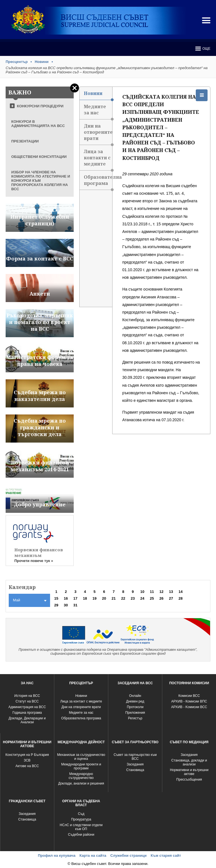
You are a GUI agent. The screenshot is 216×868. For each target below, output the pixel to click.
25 (152, 598)
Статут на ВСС (27, 701)
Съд (81, 814)
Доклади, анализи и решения (81, 783)
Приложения (135, 713)
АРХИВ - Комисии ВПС (189, 701)
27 (171, 598)
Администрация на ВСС (27, 707)
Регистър (135, 718)
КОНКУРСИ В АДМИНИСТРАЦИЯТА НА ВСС (38, 124)
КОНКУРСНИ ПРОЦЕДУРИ (40, 106)
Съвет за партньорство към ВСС (135, 757)
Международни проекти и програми (81, 766)
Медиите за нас (98, 111)
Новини (41, 62)
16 (66, 598)
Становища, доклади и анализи (189, 762)
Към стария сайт (166, 855)
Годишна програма (27, 713)
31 (75, 605)
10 (142, 592)
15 (56, 598)
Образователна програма (98, 182)
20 (104, 598)
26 (161, 598)
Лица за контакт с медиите (81, 701)
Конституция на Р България (27, 755)
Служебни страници (128, 855)
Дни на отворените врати (98, 134)
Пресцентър (17, 62)
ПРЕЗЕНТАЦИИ (25, 141)
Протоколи (135, 707)
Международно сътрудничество (81, 776)
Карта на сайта (93, 855)
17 (75, 598)
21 (114, 598)
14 (181, 592)
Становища (135, 770)
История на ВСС (27, 696)
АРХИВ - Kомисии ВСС (189, 707)
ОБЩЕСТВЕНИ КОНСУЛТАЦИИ (39, 157)
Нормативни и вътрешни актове (189, 772)
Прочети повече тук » (34, 561)
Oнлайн (135, 696)
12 (161, 592)
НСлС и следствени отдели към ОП (81, 827)
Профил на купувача (57, 855)
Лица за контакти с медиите (98, 159)
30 (66, 605)
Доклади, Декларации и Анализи (27, 720)
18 (85, 598)
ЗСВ (27, 760)
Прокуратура (81, 819)
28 (181, 598)
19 (94, 598)
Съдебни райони (81, 835)
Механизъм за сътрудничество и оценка (81, 757)
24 (142, 598)
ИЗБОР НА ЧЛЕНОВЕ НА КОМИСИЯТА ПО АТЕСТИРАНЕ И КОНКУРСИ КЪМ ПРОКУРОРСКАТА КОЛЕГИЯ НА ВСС (41, 181)
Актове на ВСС (27, 766)
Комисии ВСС (189, 696)
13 (171, 592)
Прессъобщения (189, 779)
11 (152, 592)
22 (123, 598)
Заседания (135, 764)
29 (56, 605)
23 (133, 598)
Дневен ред (135, 701)
